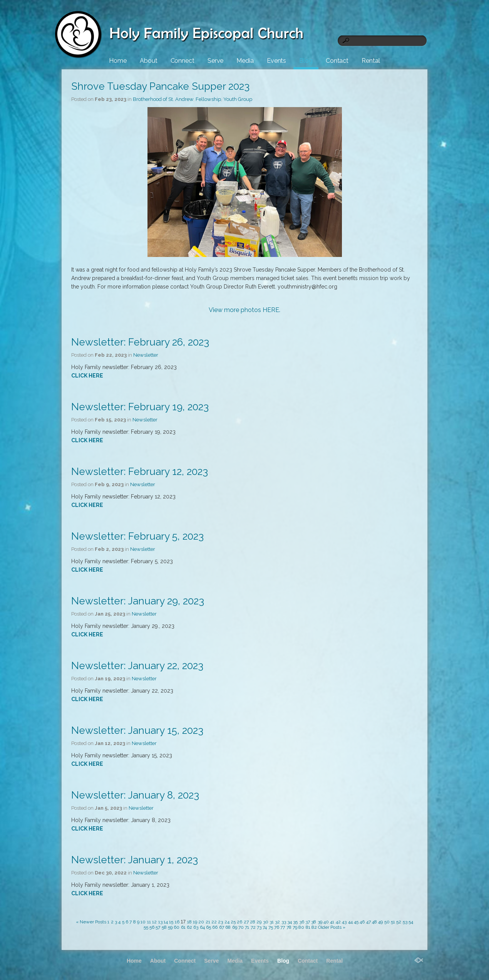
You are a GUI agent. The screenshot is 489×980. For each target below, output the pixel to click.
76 (277, 927)
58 (164, 927)
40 (326, 922)
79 (295, 927)
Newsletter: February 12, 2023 (140, 472)
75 (271, 927)
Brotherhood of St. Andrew (163, 99)
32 (277, 922)
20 (201, 922)
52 (399, 922)
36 (302, 922)
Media (245, 61)
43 (344, 922)
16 (177, 922)
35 (295, 922)
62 (189, 927)
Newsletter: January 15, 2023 (137, 730)
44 (350, 922)
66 (215, 927)
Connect (183, 61)
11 (149, 922)
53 (405, 922)
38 (314, 922)
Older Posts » (332, 927)
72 (253, 927)
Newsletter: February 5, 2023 (137, 536)
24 (227, 922)
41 (332, 922)
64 (202, 927)
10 (143, 922)
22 (214, 922)
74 (265, 927)
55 (146, 927)
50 (387, 922)
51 (393, 922)
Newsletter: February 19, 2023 (140, 407)
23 (220, 922)
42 (338, 922)
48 (374, 922)
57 (158, 927)
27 (246, 922)
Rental (371, 61)
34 (290, 922)
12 (154, 922)
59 (170, 927)
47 (368, 922)
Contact (337, 61)
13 (160, 922)
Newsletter (146, 355)
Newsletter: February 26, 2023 (140, 342)
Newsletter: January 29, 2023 (138, 601)
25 (233, 922)
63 (196, 927)
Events (276, 61)
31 (272, 922)
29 (259, 922)
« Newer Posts (91, 922)
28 (253, 922)
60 (177, 927)
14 (166, 922)
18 (189, 922)
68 (228, 927)
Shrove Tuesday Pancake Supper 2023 (160, 86)
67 (222, 927)
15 (171, 922)
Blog (306, 61)
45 (356, 922)
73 (259, 927)
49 (380, 922)
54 (411, 922)
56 (152, 927)
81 (308, 927)
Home (118, 61)
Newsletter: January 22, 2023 (137, 666)
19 (195, 922)
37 (308, 922)
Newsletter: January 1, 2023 (135, 860)
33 (284, 922)
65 (208, 927)
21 (208, 922)
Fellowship (208, 99)
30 (266, 922)
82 (314, 927)
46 (362, 922)
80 (301, 927)
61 (183, 927)
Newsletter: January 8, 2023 (135, 795)
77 (283, 927)
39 (320, 922)
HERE (271, 310)
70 (241, 927)
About (149, 61)
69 (235, 927)
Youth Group (238, 99)
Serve (216, 61)
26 (239, 922)
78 (289, 927)
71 (247, 927)
